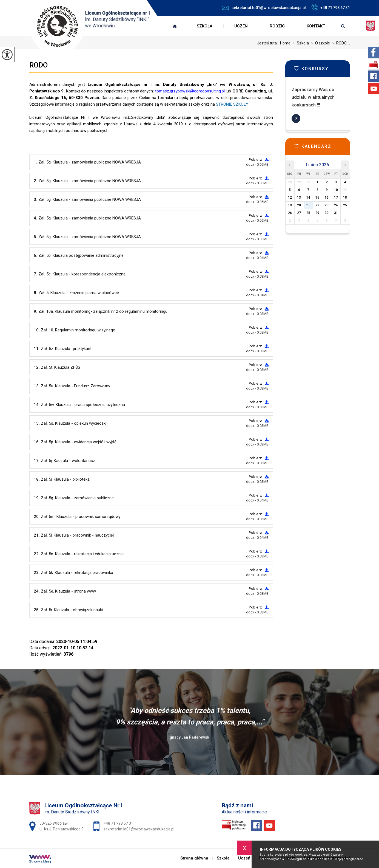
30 (327, 213)
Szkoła (205, 26)
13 (299, 198)
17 (336, 198)
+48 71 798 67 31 (331, 7)
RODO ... (340, 43)
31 (336, 213)
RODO (39, 65)
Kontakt (316, 26)
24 (336, 205)
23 (327, 205)
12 (290, 198)
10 (336, 190)
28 (308, 213)
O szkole (319, 43)
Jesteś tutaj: (269, 43)
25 (345, 205)
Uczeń (241, 26)
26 (290, 213)
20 (299, 205)
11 (345, 190)
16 (327, 198)
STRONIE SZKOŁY (232, 104)
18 (345, 198)
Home (285, 43)
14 (308, 198)
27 (299, 213)
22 (317, 205)
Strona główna (175, 26)
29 (317, 213)
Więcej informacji (296, 119)
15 (317, 198)
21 (308, 205)
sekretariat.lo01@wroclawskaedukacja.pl (264, 8)
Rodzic (277, 26)
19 (290, 205)
